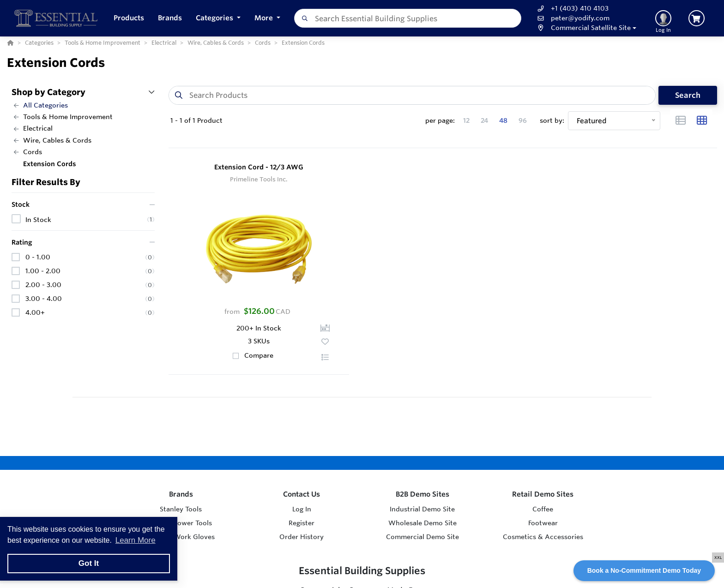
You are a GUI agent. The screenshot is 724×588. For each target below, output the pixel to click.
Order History (302, 537)
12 (466, 120)
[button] (218, 18)
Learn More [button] (136, 540)
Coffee (543, 509)
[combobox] (408, 18)
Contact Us (302, 494)
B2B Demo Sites (422, 494)
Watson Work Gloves (181, 537)
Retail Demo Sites (543, 494)
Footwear (543, 523)
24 (484, 120)
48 (503, 120)
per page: (440, 120)
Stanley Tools (181, 509)
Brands (181, 494)
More (265, 18)
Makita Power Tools (181, 523)
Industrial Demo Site (422, 509)
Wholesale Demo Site (422, 523)
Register (302, 523)
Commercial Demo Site (422, 537)
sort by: (552, 120)
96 (523, 120)
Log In (302, 509)
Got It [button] (89, 563)
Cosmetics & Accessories (543, 537)
